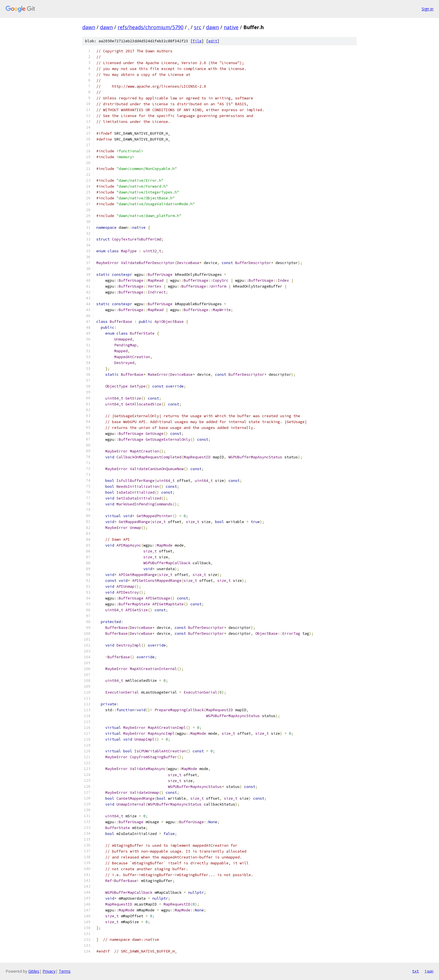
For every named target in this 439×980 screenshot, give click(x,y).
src (198, 27)
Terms (65, 971)
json (429, 971)
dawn (89, 27)
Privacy (49, 971)
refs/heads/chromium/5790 (150, 27)
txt (415, 971)
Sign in (428, 9)
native (231, 27)
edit (213, 41)
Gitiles (34, 971)
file (197, 41)
